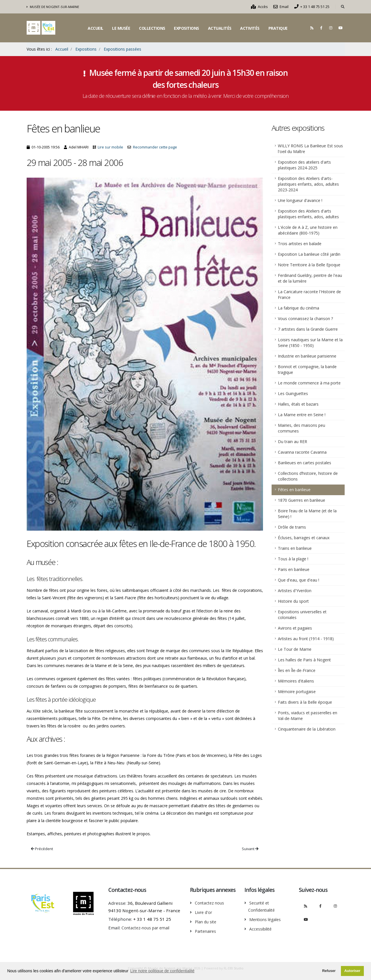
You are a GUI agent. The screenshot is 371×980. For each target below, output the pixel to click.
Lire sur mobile (110, 147)
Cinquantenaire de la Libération (307, 729)
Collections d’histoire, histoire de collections (308, 476)
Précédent (42, 849)
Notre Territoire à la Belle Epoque (309, 265)
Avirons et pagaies (295, 628)
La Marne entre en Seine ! (302, 415)
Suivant (250, 849)
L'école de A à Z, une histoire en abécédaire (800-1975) (308, 230)
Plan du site (207, 921)
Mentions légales (267, 919)
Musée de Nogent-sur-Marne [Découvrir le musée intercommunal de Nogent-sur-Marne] (53, 7)
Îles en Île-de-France (297, 670)
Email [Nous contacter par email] (281, 7)
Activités (250, 28)
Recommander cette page (155, 147)
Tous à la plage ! (293, 559)
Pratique (278, 28)
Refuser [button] (329, 971)
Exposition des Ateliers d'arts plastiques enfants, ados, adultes (308, 214)
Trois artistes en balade (300, 244)
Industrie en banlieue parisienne (307, 356)
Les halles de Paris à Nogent (304, 660)
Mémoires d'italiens (296, 681)
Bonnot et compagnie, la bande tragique (307, 369)
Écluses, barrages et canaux (304, 538)
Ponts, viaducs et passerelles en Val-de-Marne (308, 716)
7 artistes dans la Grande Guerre (308, 329)
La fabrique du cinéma (299, 308)
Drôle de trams (292, 527)
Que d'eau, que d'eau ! (299, 580)
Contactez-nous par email (148, 928)
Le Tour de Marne (295, 649)
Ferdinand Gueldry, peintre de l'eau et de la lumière (310, 278)
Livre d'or (205, 912)
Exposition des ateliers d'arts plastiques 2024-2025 (304, 165)
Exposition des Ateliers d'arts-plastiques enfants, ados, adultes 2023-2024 (308, 184)
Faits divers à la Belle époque (305, 702)
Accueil (96, 28)
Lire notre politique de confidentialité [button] (162, 971)
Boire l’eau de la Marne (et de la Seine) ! (307, 514)
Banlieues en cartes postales (305, 463)
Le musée (121, 28)
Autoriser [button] (352, 971)
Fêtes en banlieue (294, 490)
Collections (152, 28)
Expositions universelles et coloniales (302, 615)
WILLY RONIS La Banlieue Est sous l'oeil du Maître (310, 149)
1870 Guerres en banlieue (302, 500)
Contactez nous (211, 903)
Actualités (220, 28)
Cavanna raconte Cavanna (302, 452)
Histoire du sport (293, 601)
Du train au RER (293, 442)
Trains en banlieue (295, 548)
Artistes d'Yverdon (295, 591)
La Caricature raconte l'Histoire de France (309, 294)
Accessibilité (262, 928)
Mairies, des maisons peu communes (302, 428)
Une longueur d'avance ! (300, 200)
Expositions (187, 28)
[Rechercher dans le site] (343, 7)
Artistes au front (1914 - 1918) (306, 639)
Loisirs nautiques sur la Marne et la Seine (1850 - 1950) (310, 343)
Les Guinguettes (293, 393)
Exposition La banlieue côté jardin (309, 254)
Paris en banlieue (294, 569)
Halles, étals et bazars (298, 404)
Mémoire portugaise (297, 692)
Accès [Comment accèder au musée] (259, 7)
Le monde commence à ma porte (309, 383)
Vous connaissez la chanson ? (305, 319)
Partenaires (207, 930)
